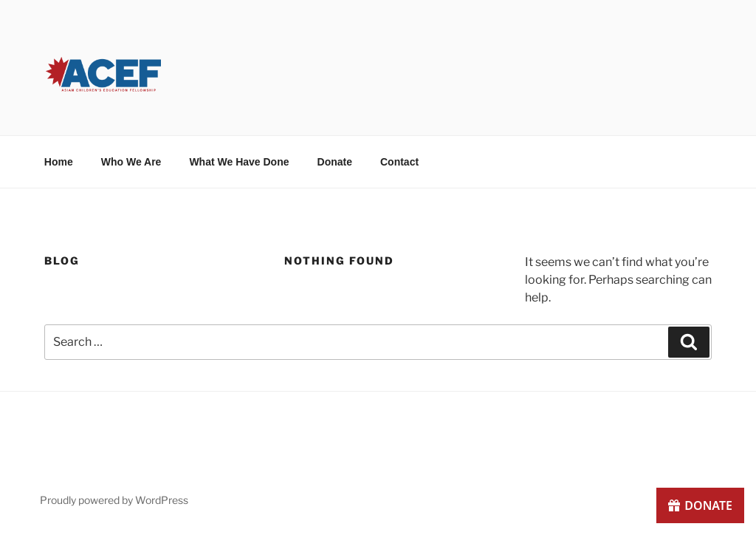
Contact (399, 162)
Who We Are (131, 162)
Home (59, 162)
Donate (335, 162)
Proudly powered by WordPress (114, 500)
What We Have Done (239, 162)
